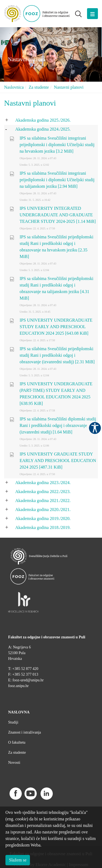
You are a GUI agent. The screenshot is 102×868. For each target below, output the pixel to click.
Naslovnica (14, 87)
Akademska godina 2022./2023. (43, 492)
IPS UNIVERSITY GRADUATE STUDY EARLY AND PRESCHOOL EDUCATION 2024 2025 (58, 461)
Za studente (39, 87)
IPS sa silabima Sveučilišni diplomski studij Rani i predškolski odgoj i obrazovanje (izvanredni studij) (58, 425)
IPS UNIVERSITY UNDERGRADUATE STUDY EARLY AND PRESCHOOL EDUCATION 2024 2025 (56, 327)
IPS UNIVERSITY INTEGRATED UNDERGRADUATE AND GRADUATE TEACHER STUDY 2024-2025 (58, 215)
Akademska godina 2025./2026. (43, 120)
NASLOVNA (19, 712)
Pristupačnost (95, 428)
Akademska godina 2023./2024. (43, 483)
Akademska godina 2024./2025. (43, 129)
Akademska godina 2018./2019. (43, 527)
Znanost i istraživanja (25, 732)
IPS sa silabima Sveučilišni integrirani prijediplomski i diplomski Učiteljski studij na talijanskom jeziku (57, 180)
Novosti (14, 763)
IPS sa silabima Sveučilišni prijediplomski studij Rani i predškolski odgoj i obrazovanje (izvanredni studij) (57, 355)
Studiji (13, 722)
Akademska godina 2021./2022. (43, 501)
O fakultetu (17, 742)
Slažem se (18, 860)
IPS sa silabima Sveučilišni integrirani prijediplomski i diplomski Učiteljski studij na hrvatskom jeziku (57, 145)
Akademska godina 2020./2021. (43, 510)
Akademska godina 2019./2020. (43, 518)
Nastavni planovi (69, 87)
